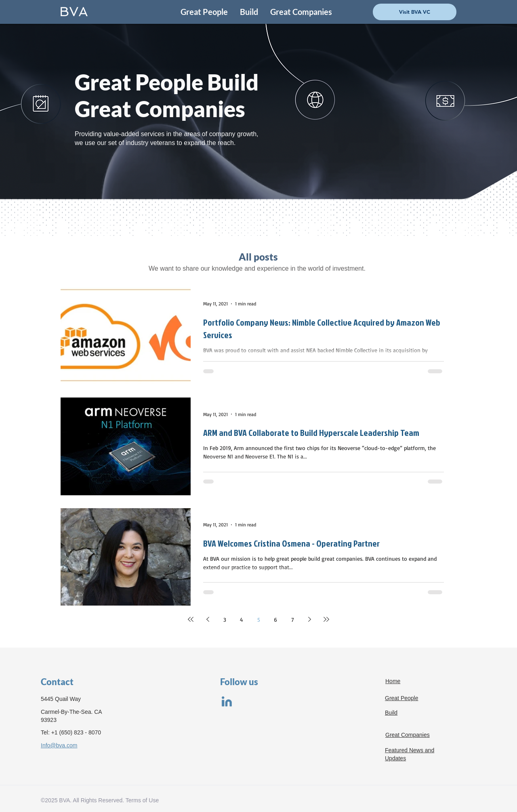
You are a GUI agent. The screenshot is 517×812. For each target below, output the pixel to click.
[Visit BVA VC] (415, 12)
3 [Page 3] (225, 620)
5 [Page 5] (259, 620)
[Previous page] (208, 619)
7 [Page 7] (293, 620)
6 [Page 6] (275, 620)
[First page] (191, 619)
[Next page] (309, 619)
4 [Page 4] (242, 620)
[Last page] (326, 619)
